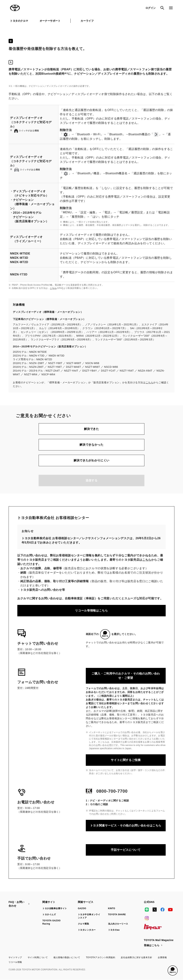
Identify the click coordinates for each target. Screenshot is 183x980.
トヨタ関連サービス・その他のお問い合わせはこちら (126, 825)
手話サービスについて (126, 850)
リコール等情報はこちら (91, 611)
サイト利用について (38, 957)
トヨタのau (114, 930)
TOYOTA (15, 8)
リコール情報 (15, 962)
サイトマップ (15, 957)
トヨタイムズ (49, 914)
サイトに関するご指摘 (126, 760)
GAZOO (82, 908)
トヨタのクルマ (19, 21)
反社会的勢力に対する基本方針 (136, 957)
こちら (53, 288)
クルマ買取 (83, 924)
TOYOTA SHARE (117, 914)
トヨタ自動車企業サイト (55, 908)
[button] (173, 971)
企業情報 (162, 957)
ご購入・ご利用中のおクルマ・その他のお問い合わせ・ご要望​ (126, 676)
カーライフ (87, 21)
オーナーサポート (50, 21)
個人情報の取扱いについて (67, 957)
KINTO (112, 908)
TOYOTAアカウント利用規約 (101, 957)
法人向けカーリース (118, 924)
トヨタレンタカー (87, 930)
